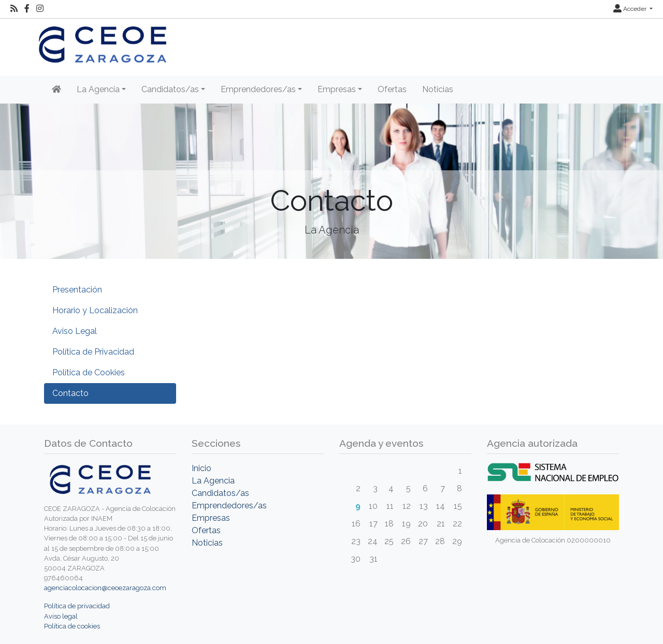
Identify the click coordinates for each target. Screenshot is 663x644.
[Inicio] (56, 90)
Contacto (70, 393)
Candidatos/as (220, 493)
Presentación (77, 290)
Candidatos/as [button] (170, 89)
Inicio (201, 468)
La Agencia (213, 481)
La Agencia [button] (98, 89)
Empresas (211, 518)
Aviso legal (61, 616)
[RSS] (14, 9)
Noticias (438, 89)
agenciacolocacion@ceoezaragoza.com (105, 588)
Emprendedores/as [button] (258, 89)
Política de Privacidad (93, 352)
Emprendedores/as (229, 506)
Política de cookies (72, 626)
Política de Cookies (89, 372)
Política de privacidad (77, 606)
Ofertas (392, 89)
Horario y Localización (95, 310)
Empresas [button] (337, 89)
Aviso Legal (75, 331)
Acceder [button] (631, 9)
